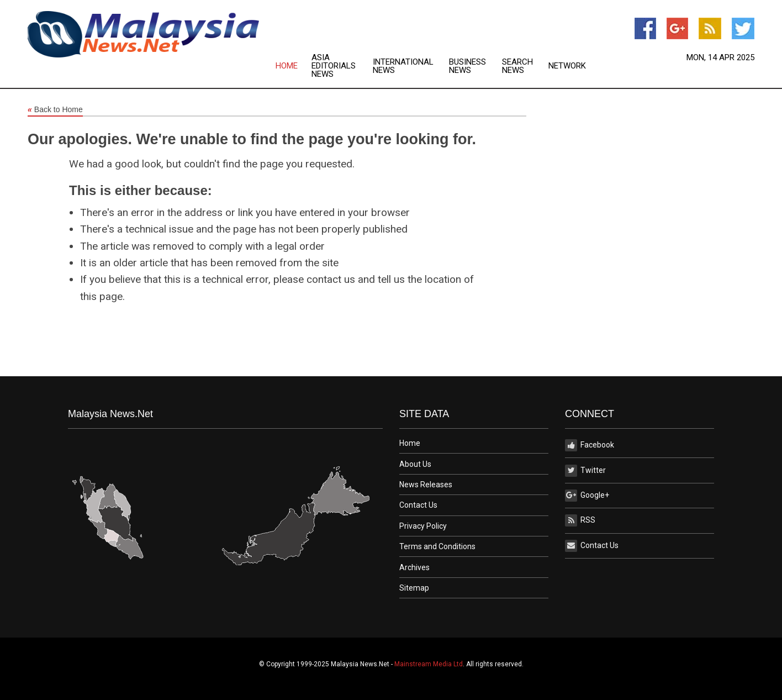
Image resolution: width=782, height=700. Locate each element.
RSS (580, 520)
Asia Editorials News (334, 66)
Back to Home (55, 110)
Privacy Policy (423, 526)
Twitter (585, 471)
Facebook (590, 445)
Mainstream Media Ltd (429, 664)
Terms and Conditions (437, 546)
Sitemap (414, 588)
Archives (414, 567)
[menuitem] (294, 66)
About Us (415, 464)
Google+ (587, 496)
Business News (467, 66)
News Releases (426, 485)
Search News (517, 66)
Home (287, 66)
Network (567, 66)
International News (403, 66)
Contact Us (418, 505)
